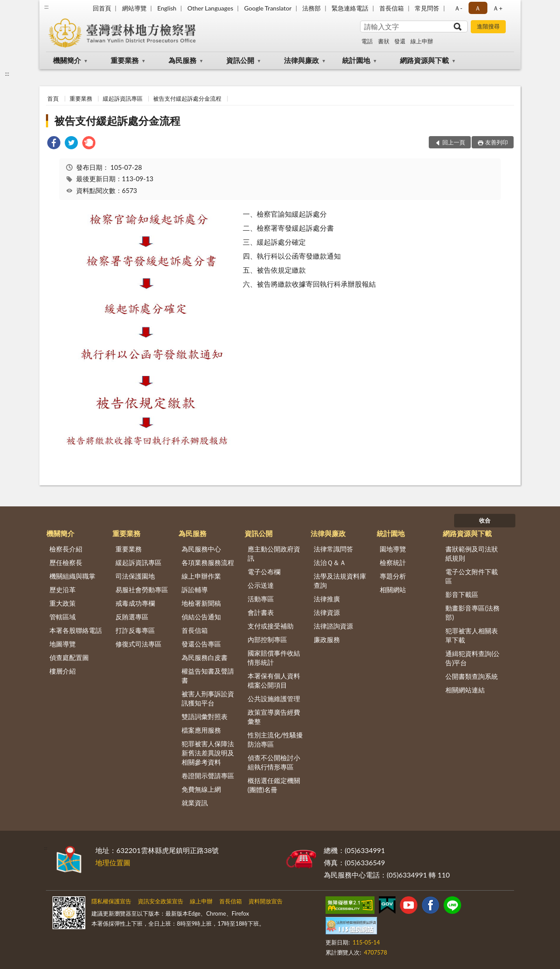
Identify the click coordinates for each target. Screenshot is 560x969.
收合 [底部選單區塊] (485, 520)
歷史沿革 (63, 590)
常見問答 (427, 8)
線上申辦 (422, 41)
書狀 (384, 41)
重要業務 (125, 60)
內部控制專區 (267, 639)
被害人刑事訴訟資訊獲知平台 (208, 698)
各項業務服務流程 (208, 562)
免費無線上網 (201, 789)
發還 (400, 41)
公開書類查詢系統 (472, 676)
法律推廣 (327, 599)
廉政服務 (327, 639)
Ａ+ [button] (497, 8)
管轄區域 (63, 617)
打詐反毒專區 (135, 630)
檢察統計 (393, 562)
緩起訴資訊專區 (123, 98)
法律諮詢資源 (333, 626)
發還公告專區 (201, 644)
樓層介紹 (63, 671)
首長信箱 (392, 8)
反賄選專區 (132, 617)
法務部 (311, 8)
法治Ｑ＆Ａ (330, 562)
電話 (367, 41)
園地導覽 (393, 549)
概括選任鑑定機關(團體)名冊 (274, 785)
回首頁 (102, 8)
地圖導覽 (63, 644)
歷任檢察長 (66, 562)
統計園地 (356, 60)
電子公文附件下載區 (472, 576)
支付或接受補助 (271, 626)
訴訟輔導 (195, 590)
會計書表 (261, 612)
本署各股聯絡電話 (76, 630)
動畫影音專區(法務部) (472, 613)
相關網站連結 (465, 690)
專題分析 (393, 576)
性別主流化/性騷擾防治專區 (275, 739)
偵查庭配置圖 (69, 657)
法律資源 (327, 612)
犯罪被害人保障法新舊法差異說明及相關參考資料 (208, 753)
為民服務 (182, 60)
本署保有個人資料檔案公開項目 (274, 680)
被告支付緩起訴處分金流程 (187, 98)
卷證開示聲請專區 (208, 776)
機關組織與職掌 (72, 576)
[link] (54, 144)
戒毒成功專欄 (135, 603)
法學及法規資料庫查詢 (340, 581)
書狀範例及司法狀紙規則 (472, 553)
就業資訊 (195, 803)
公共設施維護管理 (274, 699)
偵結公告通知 (201, 617)
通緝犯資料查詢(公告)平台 (472, 658)
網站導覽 (134, 8)
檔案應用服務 (201, 730)
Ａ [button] (478, 8)
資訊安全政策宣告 (161, 901)
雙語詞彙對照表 (205, 716)
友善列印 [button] (497, 142)
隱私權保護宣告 (111, 901)
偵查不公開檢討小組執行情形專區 (274, 762)
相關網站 (393, 590)
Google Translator (268, 8)
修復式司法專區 (138, 644)
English (167, 8)
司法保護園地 (135, 576)
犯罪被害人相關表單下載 (472, 635)
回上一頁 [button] (454, 142)
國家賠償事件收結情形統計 (274, 658)
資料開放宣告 (266, 901)
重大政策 (63, 603)
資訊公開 (240, 60)
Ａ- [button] (458, 8)
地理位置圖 (113, 862)
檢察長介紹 (66, 549)
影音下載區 (462, 594)
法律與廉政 (301, 60)
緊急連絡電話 (350, 8)
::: (46, 7)
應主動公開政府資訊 (274, 553)
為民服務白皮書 (205, 657)
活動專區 (261, 599)
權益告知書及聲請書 (208, 676)
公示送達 (261, 585)
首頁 (53, 98)
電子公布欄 (264, 572)
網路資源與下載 (424, 60)
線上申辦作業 (201, 576)
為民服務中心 (201, 549)
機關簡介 (67, 60)
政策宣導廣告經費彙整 (274, 717)
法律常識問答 (333, 549)
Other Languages (210, 8)
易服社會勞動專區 (142, 590)
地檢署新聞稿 (201, 603)
